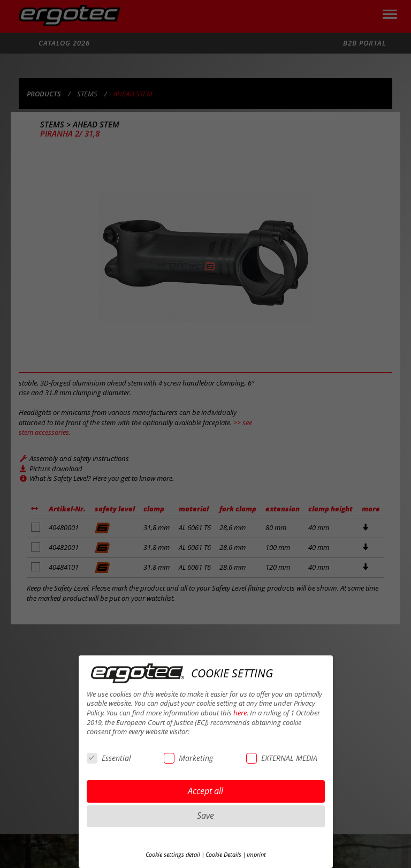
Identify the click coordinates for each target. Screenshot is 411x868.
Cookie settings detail (173, 855)
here (240, 713)
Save (205, 816)
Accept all (205, 791)
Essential (109, 758)
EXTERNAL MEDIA (282, 758)
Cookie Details (223, 855)
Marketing (188, 758)
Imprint (256, 855)
